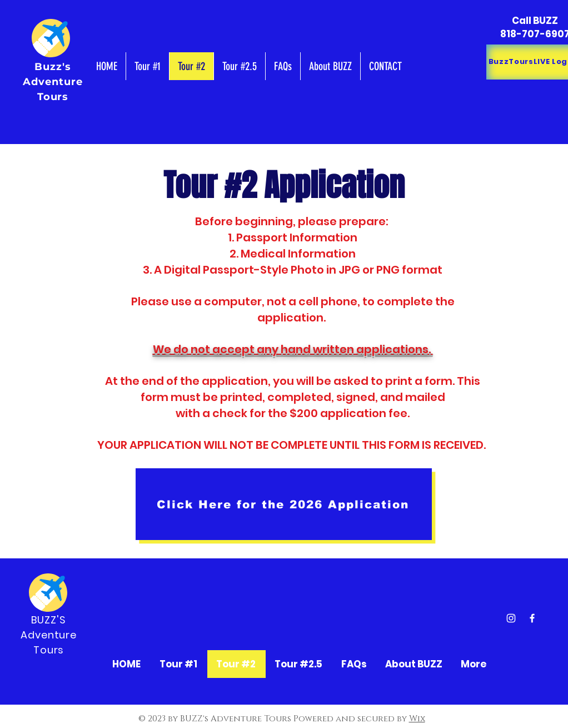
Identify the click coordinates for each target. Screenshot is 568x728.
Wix (417, 719)
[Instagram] (511, 618)
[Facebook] (532, 618)
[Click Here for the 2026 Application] (284, 504)
